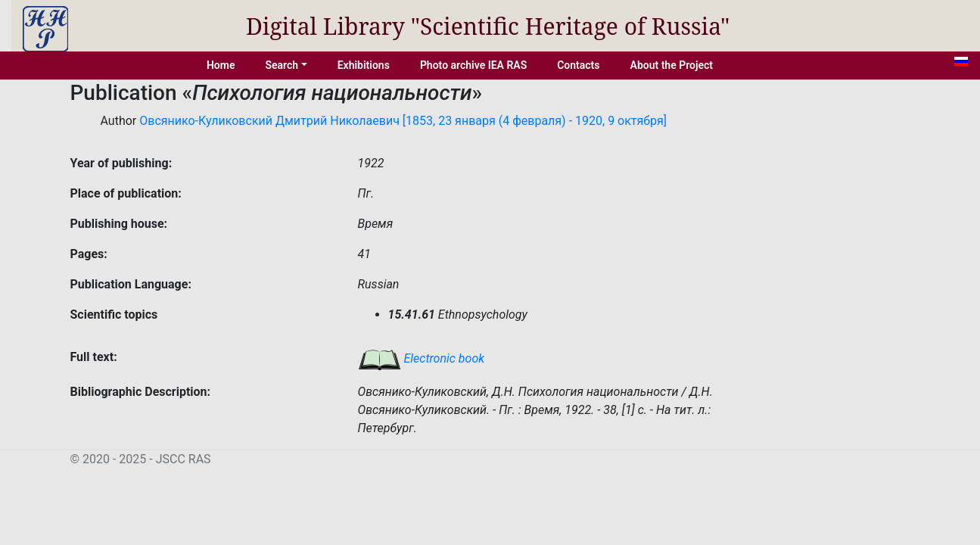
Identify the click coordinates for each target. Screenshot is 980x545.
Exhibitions (364, 65)
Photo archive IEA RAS (473, 65)
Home (221, 65)
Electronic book (422, 358)
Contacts (578, 65)
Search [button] (282, 65)
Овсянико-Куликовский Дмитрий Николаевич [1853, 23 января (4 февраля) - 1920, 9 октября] (403, 121)
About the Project (672, 65)
